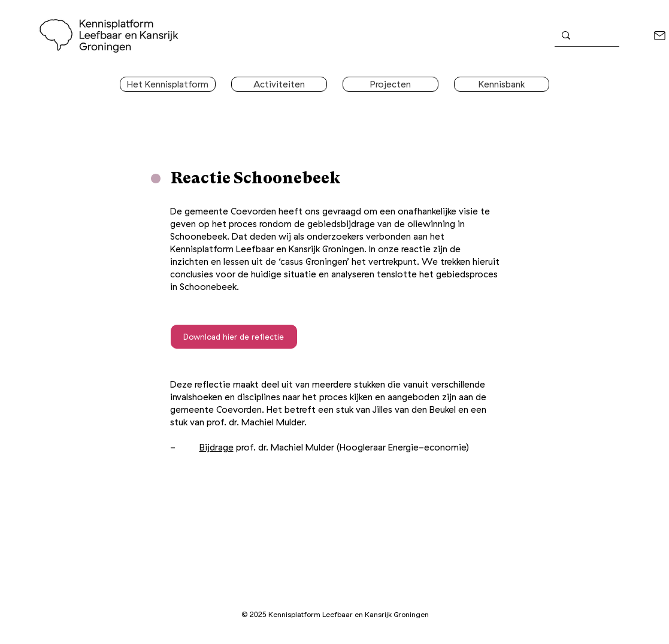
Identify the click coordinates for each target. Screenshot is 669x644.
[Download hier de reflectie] (234, 337)
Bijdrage (217, 447)
